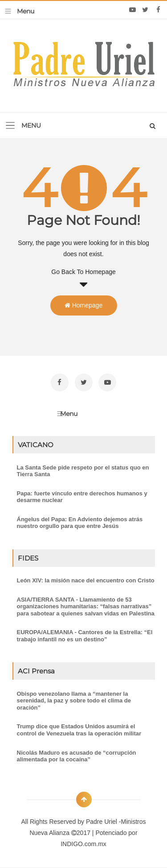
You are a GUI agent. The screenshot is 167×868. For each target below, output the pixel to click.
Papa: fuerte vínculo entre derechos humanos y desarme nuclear (82, 497)
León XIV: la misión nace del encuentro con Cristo (86, 580)
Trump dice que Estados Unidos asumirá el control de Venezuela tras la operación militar (79, 730)
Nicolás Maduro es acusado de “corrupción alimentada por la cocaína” (77, 756)
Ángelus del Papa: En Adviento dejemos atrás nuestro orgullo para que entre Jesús (80, 523)
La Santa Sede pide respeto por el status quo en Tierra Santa (83, 471)
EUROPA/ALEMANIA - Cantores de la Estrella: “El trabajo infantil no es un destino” (85, 636)
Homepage (83, 305)
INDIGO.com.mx (83, 844)
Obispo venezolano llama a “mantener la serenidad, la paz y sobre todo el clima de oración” (74, 701)
